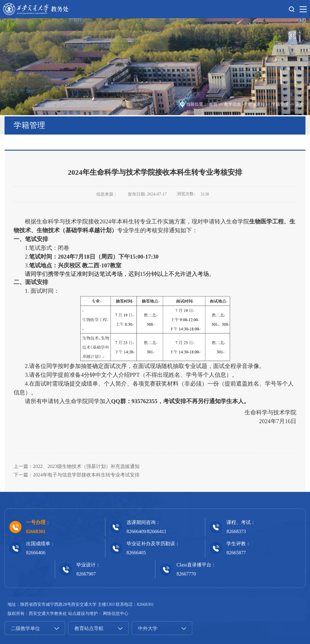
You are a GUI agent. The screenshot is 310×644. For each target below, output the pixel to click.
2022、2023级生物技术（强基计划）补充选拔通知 (86, 490)
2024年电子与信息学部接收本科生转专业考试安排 (86, 498)
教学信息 (232, 105)
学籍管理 (280, 105)
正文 (300, 105)
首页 (213, 105)
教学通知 (256, 105)
